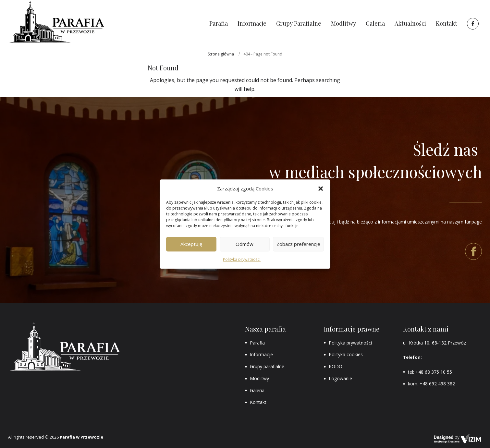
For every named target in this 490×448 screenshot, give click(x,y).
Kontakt (258, 402)
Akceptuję (191, 244)
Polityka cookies (346, 354)
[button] (321, 188)
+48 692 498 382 (437, 384)
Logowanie (340, 378)
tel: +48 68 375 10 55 (430, 372)
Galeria (257, 390)
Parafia (257, 343)
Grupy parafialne (267, 366)
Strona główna (221, 54)
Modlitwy (259, 378)
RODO (336, 366)
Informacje (261, 354)
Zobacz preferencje (298, 244)
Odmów (245, 244)
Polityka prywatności (242, 259)
